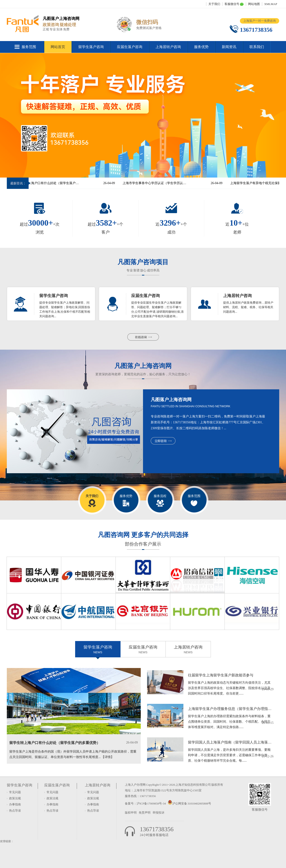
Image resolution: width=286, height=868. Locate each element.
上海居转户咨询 (168, 47)
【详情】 (108, 757)
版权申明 (131, 813)
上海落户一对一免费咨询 (260, 21)
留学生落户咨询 (91, 47)
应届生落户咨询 (130, 47)
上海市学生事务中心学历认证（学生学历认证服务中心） (159, 183)
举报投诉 (158, 813)
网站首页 (58, 47)
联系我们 (257, 47)
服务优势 (201, 47)
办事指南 (15, 804)
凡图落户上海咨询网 (143, 366)
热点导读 (15, 811)
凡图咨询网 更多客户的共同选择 (143, 535)
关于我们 (214, 4)
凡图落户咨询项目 (143, 262)
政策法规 (15, 798)
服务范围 (29, 47)
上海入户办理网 (135, 785)
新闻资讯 (229, 47)
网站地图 (254, 4)
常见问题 (15, 792)
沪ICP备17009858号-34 (151, 803)
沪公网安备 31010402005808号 (192, 803)
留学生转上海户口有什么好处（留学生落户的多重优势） (52, 183)
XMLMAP (271, 4)
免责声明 (145, 813)
